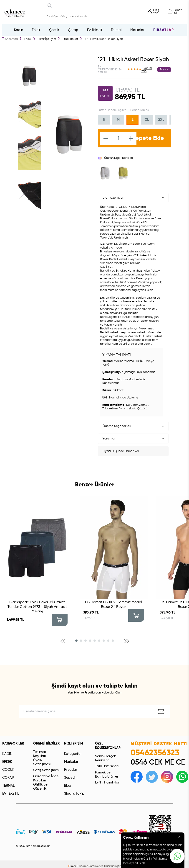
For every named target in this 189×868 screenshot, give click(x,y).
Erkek (36, 30)
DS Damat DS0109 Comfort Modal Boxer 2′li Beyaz (114, 605)
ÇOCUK (8, 770)
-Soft (72, 866)
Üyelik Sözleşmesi (42, 762)
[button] (76, 641)
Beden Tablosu (140, 110)
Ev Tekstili (94, 30)
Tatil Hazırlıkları (107, 766)
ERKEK (7, 762)
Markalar (137, 30)
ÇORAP (8, 778)
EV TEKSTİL (11, 794)
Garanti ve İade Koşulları (46, 778)
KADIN (7, 754)
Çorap (73, 30)
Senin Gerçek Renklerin (106, 758)
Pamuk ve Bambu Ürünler (107, 774)
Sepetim (71, 778)
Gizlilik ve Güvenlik (40, 787)
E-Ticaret (82, 866)
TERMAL (8, 786)
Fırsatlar (164, 30)
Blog (68, 786)
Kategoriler (73, 754)
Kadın (19, 30)
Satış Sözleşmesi (46, 770)
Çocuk (54, 30)
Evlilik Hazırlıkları (108, 782)
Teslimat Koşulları (40, 754)
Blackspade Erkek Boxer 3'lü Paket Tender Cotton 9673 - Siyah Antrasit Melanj (37, 607)
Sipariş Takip (74, 794)
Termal (116, 30)
